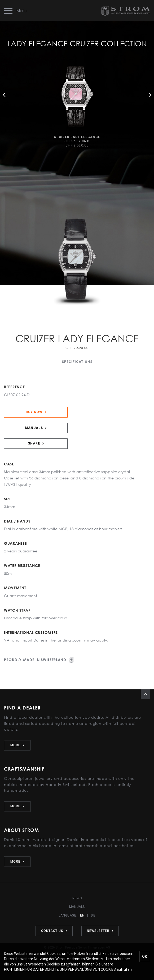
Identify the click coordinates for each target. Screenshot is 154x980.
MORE (17, 745)
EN (82, 915)
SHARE (36, 443)
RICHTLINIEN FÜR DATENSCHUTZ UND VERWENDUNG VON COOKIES (60, 969)
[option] (77, 107)
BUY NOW (36, 412)
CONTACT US (54, 931)
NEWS (77, 898)
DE (93, 915)
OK (145, 956)
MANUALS (36, 428)
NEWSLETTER (100, 931)
